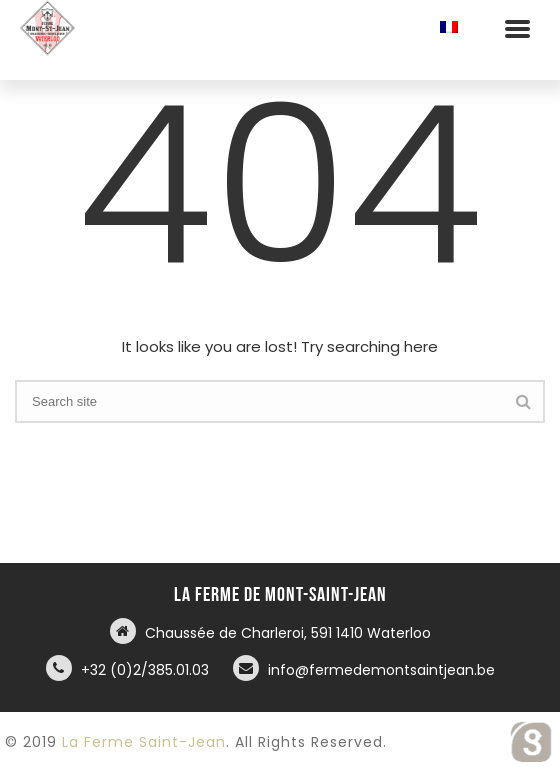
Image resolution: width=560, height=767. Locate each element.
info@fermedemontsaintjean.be (381, 670)
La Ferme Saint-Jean (144, 742)
